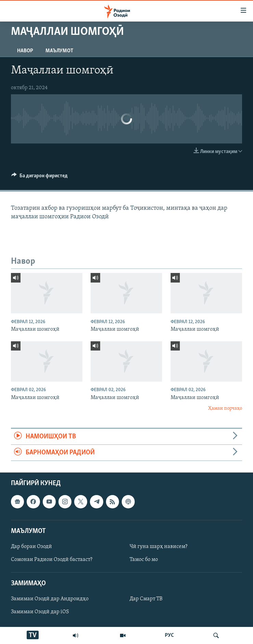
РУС (169, 635)
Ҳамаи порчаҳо (225, 408)
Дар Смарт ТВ (146, 599)
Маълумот (59, 51)
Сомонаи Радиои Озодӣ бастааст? (52, 560)
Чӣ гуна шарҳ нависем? (158, 547)
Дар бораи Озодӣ (31, 547)
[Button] (39, 177)
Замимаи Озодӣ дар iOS (40, 612)
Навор (25, 51)
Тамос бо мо (144, 560)
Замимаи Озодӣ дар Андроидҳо (50, 599)
